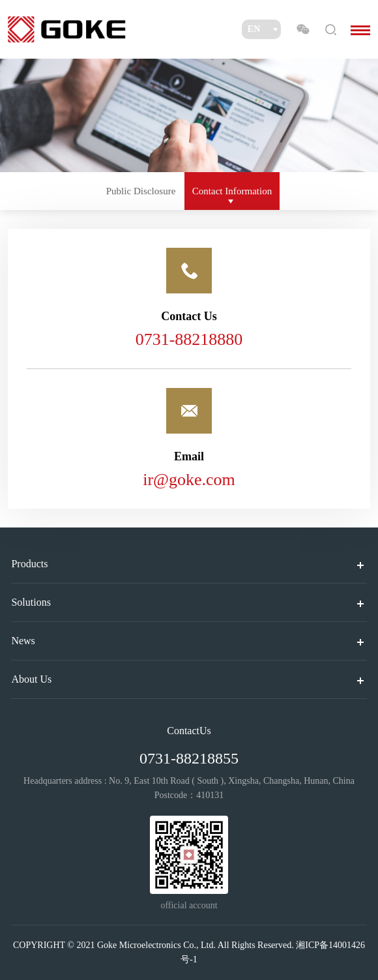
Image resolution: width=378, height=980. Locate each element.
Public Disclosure (141, 191)
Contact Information (232, 191)
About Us (31, 679)
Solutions (31, 602)
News (23, 641)
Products (29, 564)
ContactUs (189, 731)
